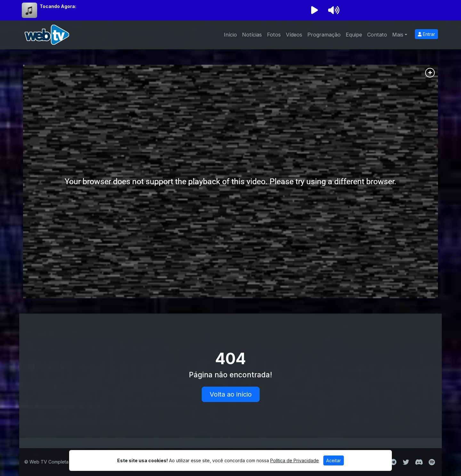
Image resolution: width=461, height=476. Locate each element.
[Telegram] (393, 462)
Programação (324, 35)
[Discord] (419, 462)
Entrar (426, 34)
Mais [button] (398, 35)
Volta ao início (231, 394)
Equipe (354, 35)
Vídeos (294, 35)
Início (230, 35)
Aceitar (334, 460)
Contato (377, 35)
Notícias (252, 35)
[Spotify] (432, 462)
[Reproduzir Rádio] (314, 10)
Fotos (274, 35)
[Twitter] (406, 462)
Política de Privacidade (295, 460)
